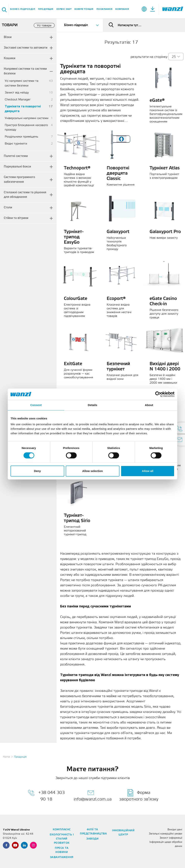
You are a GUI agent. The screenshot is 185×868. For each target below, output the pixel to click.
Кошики (10, 58)
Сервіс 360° (64, 9)
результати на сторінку (149, 57)
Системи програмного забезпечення (19, 180)
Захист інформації (171, 838)
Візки (8, 37)
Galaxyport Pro (165, 232)
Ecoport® (116, 299)
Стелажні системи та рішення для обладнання (25, 195)
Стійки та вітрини (16, 218)
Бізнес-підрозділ (23, 9)
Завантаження (62, 857)
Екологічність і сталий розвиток (62, 839)
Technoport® (77, 168)
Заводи (92, 839)
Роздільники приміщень (21, 137)
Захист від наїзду (17, 93)
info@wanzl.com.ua (93, 795)
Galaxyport (118, 232)
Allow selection (92, 471)
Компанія (122, 9)
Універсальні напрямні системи (27, 118)
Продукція (46, 9)
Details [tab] (92, 405)
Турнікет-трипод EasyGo (74, 237)
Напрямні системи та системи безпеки (25, 71)
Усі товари (44, 26)
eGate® (157, 101)
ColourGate (76, 299)
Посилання (104, 9)
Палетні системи (16, 156)
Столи (8, 208)
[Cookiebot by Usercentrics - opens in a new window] (158, 394)
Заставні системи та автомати (26, 48)
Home (6, 757)
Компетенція (84, 9)
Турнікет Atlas (165, 168)
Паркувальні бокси (17, 167)
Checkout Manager (18, 100)
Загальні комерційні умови (166, 834)
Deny (37, 471)
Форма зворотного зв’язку (139, 795)
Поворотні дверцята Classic (118, 174)
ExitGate (73, 364)
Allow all (148, 471)
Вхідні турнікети (16, 144)
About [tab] (149, 405)
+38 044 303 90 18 (46, 795)
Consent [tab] (36, 405)
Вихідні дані (175, 830)
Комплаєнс (62, 830)
